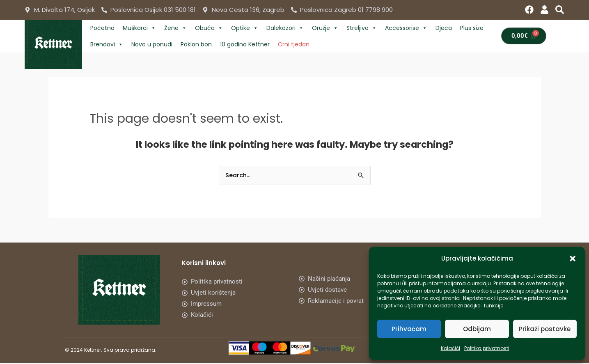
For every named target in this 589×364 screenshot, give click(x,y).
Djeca (444, 28)
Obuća (209, 28)
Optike (245, 28)
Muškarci (139, 28)
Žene (175, 28)
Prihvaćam (409, 329)
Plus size (472, 28)
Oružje (325, 28)
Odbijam (477, 329)
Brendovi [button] (107, 44)
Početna (102, 28)
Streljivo (362, 28)
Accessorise (406, 28)
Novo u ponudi (152, 44)
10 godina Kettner (245, 44)
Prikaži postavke (545, 329)
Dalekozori (285, 28)
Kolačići (450, 348)
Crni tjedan (294, 44)
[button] (573, 259)
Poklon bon (196, 44)
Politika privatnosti (487, 348)
